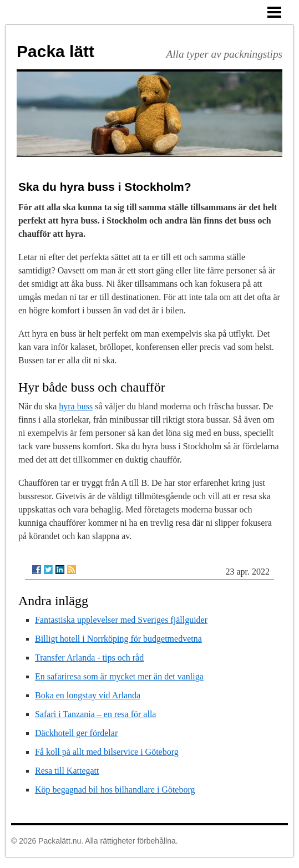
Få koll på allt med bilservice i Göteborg (107, 752)
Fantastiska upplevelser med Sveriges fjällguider (121, 620)
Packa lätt (55, 51)
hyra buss (76, 406)
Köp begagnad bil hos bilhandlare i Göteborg (115, 790)
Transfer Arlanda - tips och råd (89, 658)
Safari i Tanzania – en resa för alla (95, 714)
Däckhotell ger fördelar (76, 733)
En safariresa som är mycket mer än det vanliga (119, 676)
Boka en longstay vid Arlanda (88, 695)
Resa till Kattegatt (67, 771)
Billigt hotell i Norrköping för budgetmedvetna (118, 639)
